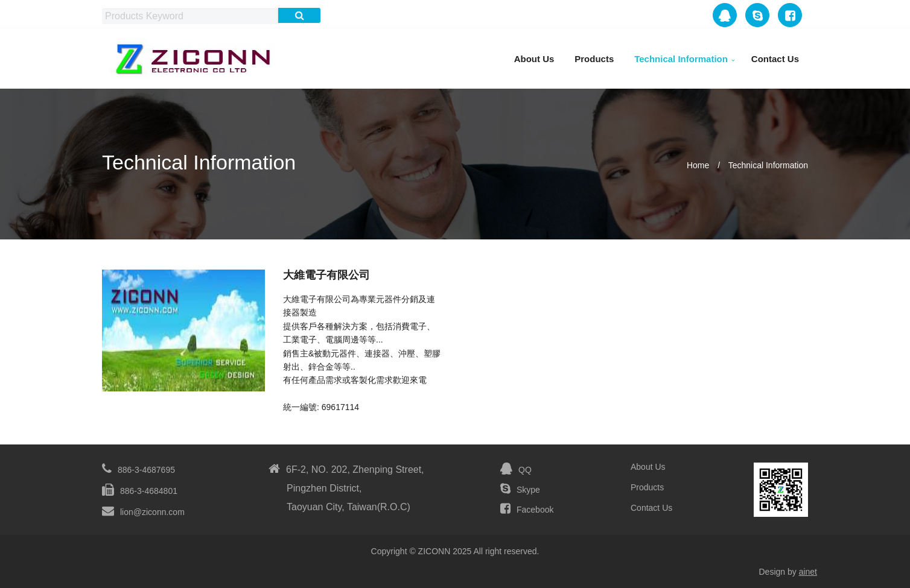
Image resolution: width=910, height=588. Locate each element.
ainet (808, 572)
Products (594, 59)
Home (698, 165)
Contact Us (775, 59)
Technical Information (681, 59)
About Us (534, 59)
